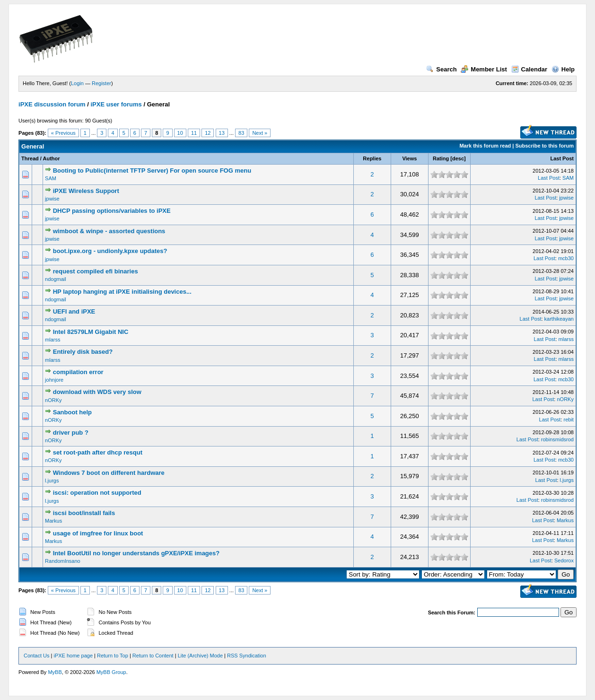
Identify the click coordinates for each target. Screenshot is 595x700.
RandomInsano (63, 561)
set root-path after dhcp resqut (98, 452)
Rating (441, 158)
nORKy (53, 400)
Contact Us (36, 656)
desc (458, 158)
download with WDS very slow (97, 392)
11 (194, 133)
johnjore (54, 380)
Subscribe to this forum (544, 146)
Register (101, 83)
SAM (51, 178)
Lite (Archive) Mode (200, 656)
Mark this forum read (485, 146)
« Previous (63, 133)
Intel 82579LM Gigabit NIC (91, 332)
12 (208, 133)
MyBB (55, 672)
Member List (484, 69)
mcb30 (566, 258)
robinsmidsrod (557, 439)
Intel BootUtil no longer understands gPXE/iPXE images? (136, 553)
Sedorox (564, 560)
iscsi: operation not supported (97, 493)
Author (52, 158)
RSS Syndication (247, 656)
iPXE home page (73, 656)
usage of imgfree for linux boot (98, 533)
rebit (569, 420)
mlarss (52, 340)
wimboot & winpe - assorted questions (109, 231)
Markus (53, 521)
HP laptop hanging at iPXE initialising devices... (122, 292)
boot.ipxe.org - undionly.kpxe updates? (110, 251)
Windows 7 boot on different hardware (109, 473)
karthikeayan (559, 319)
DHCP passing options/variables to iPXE (112, 211)
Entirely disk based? (83, 352)
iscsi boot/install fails (84, 513)
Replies (372, 158)
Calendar (529, 69)
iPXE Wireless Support (86, 191)
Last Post (562, 158)
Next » (260, 133)
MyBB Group (111, 672)
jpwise (52, 199)
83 (241, 133)
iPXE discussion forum (52, 104)
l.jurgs (52, 481)
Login (77, 83)
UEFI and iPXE (74, 311)
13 (222, 133)
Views (409, 158)
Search (441, 69)
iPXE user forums (116, 104)
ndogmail (56, 279)
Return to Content (153, 656)
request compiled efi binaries (96, 271)
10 (180, 133)
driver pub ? (71, 433)
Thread (30, 158)
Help (563, 69)
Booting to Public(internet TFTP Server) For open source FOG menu (152, 171)
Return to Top (113, 656)
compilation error (78, 372)
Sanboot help (72, 412)
